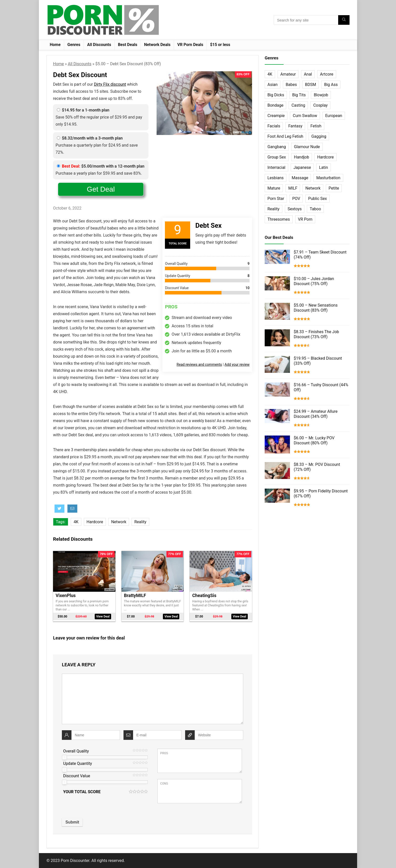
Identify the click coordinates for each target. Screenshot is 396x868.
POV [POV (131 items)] (296, 199)
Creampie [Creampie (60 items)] (276, 116)
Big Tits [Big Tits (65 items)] (299, 95)
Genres (74, 45)
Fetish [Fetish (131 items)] (316, 126)
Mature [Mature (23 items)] (274, 188)
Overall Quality (76, 751)
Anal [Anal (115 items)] (308, 74)
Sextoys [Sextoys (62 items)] (295, 209)
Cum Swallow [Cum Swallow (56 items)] (305, 116)
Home (55, 45)
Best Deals (128, 45)
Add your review (237, 364)
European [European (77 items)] (334, 116)
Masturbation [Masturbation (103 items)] (328, 178)
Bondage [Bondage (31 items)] (275, 105)
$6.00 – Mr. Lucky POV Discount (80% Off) (314, 440)
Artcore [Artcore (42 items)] (327, 74)
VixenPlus (66, 596)
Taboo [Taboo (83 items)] (315, 209)
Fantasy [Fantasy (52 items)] (295, 126)
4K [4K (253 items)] (270, 74)
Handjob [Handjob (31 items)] (302, 157)
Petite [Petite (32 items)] (334, 188)
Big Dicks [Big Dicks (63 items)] (276, 95)
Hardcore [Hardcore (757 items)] (326, 157)
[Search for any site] (344, 20)
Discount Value (77, 776)
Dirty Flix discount (110, 84)
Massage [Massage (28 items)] (300, 178)
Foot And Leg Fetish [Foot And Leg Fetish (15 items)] (285, 136)
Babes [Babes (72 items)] (291, 85)
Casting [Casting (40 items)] (298, 105)
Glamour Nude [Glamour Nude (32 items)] (307, 147)
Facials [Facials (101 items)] (274, 126)
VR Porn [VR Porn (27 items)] (305, 219)
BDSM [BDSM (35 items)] (311, 85)
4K (76, 522)
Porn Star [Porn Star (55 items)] (276, 199)
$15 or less (220, 45)
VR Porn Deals (190, 45)
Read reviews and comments (199, 364)
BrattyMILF (135, 596)
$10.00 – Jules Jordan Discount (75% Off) (314, 281)
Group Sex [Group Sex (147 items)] (277, 157)
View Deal (103, 616)
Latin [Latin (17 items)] (323, 167)
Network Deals (157, 45)
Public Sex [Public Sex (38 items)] (317, 199)
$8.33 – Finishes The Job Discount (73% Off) (316, 334)
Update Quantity (78, 763)
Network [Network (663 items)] (313, 188)
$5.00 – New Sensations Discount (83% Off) (316, 308)
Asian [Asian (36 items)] (273, 85)
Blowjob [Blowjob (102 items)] (321, 95)
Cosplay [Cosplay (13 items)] (320, 105)
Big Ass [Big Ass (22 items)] (331, 85)
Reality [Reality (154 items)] (274, 209)
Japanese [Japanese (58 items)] (302, 167)
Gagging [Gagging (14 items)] (319, 136)
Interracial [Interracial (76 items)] (276, 167)
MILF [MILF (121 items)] (293, 188)
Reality (140, 522)
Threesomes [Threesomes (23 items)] (279, 219)
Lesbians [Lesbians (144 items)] (276, 178)
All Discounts (99, 45)
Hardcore (95, 522)
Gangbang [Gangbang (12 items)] (277, 147)
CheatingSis (204, 596)
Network (119, 522)
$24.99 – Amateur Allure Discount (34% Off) (316, 414)
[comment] (153, 699)
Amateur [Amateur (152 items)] (288, 74)
